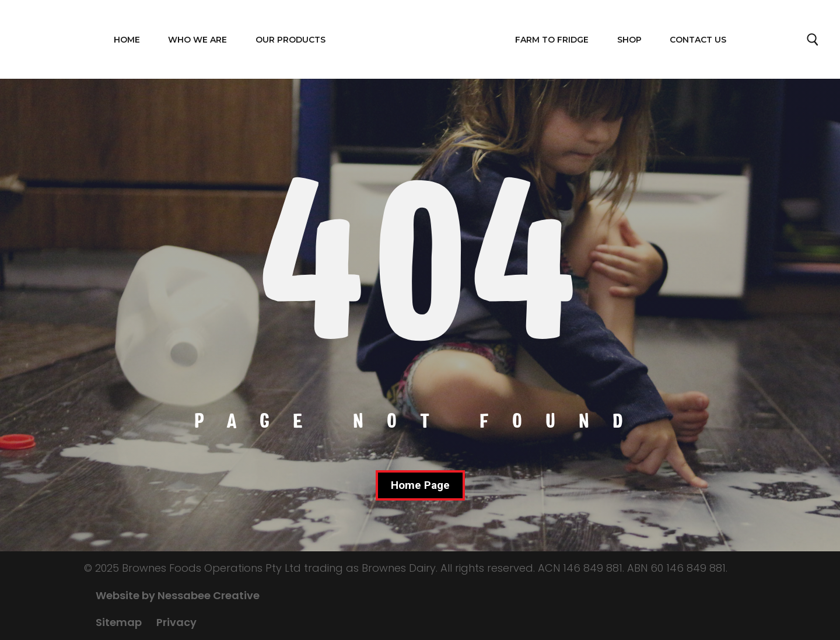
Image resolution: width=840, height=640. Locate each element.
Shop (629, 40)
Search (813, 43)
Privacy (176, 622)
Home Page (420, 485)
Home (127, 40)
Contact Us (698, 40)
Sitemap (119, 622)
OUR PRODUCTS (290, 40)
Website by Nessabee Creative (178, 595)
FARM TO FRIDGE (552, 40)
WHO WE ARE (197, 40)
